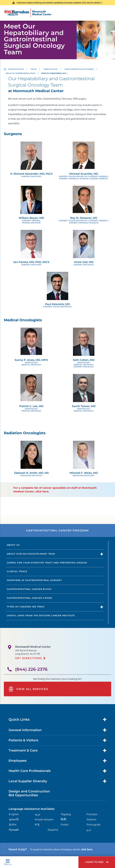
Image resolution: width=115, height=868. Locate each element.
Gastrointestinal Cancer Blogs (29, 589)
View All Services (28, 688)
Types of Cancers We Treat (26, 606)
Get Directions (28, 658)
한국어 (13, 824)
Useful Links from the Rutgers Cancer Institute (41, 615)
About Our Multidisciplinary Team (20, 73)
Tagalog (66, 813)
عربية (38, 813)
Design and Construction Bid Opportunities (29, 792)
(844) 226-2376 (31, 669)
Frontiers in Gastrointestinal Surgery (34, 580)
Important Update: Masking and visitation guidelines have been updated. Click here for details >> (60, 2)
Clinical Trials (17, 571)
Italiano (91, 818)
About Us (13, 545)
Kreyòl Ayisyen (44, 818)
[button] (97, 862)
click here (87, 849)
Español (53, 829)
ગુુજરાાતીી (14, 818)
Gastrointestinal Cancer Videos (30, 597)
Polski (64, 824)
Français (92, 813)
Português (93, 824)
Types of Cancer (51, 69)
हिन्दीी (63, 818)
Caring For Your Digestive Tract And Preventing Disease (47, 562)
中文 (37, 824)
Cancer (34, 69)
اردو (89, 829)
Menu (8, 862)
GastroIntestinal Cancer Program (79, 69)
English (14, 813)
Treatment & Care (16, 69)
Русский (14, 829)
